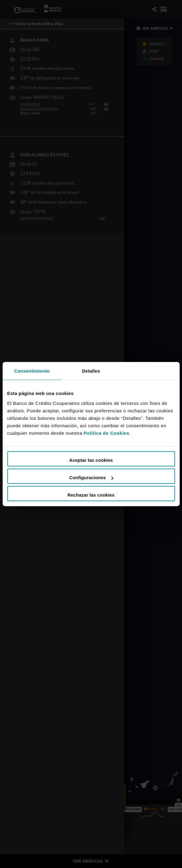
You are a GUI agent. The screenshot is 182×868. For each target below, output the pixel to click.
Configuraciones (91, 478)
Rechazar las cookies (91, 495)
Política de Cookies (107, 433)
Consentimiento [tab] (32, 371)
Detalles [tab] (91, 371)
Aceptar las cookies (91, 460)
